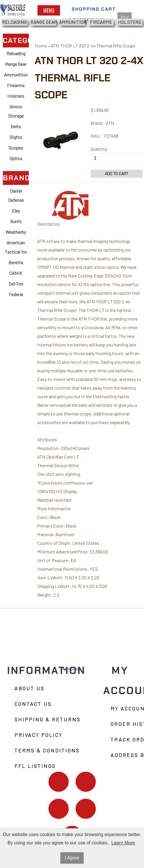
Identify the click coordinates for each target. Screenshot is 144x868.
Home (41, 46)
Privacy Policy (38, 735)
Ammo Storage (16, 111)
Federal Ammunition (16, 299)
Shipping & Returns (47, 719)
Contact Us (33, 704)
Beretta (16, 262)
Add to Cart (117, 174)
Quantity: (100, 149)
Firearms (101, 22)
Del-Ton (16, 284)
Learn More (123, 843)
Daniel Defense (16, 195)
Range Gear (43, 22)
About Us (29, 688)
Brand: (97, 123)
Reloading (14, 22)
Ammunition (72, 22)
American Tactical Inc (16, 247)
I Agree (72, 858)
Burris (16, 221)
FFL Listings (35, 766)
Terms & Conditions (47, 750)
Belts (16, 126)
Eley (16, 211)
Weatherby (16, 232)
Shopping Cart (94, 9)
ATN (110, 123)
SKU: (96, 136)
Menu (49, 10)
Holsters (129, 22)
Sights (16, 137)
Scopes (16, 148)
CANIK (16, 273)
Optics (16, 158)
